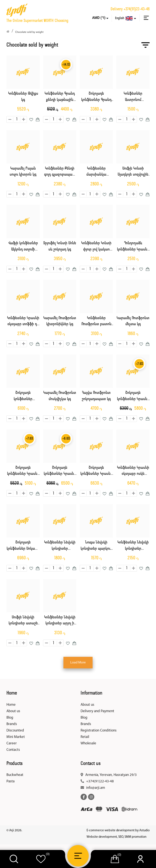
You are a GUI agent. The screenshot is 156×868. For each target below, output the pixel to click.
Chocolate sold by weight (29, 32)
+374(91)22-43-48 (137, 9)
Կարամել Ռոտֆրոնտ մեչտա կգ (133, 321)
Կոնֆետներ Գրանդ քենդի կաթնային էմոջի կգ (60, 97)
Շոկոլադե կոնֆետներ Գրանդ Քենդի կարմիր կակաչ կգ (96, 97)
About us (13, 711)
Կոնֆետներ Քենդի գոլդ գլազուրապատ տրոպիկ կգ (60, 172)
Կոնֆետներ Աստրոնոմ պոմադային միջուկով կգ (133, 97)
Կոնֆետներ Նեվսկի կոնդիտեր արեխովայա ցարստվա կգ (133, 546)
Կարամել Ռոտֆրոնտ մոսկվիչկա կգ (60, 396)
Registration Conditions (99, 731)
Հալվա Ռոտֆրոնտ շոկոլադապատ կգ (96, 396)
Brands (12, 724)
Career (12, 743)
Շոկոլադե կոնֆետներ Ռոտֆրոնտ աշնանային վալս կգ (23, 397)
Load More (78, 663)
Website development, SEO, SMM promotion (116, 837)
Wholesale (88, 743)
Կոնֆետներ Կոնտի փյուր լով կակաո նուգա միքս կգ (96, 247)
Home (11, 705)
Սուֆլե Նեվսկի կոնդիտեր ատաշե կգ (23, 621)
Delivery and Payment (97, 711)
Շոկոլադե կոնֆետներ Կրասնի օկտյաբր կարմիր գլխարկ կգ (23, 471)
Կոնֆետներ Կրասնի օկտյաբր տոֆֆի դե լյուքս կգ (23, 322)
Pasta (10, 781)
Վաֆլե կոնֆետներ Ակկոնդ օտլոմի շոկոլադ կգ (23, 247)
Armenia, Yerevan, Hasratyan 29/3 (111, 775)
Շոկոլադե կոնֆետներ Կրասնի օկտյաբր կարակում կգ (133, 397)
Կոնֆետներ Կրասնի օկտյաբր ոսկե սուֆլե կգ (133, 471)
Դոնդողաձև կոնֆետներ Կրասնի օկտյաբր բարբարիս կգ (133, 247)
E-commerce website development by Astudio (118, 831)
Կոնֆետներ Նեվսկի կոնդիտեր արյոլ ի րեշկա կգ (60, 621)
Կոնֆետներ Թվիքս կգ (23, 97)
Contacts (13, 750)
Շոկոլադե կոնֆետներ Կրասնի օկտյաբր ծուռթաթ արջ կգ (60, 471)
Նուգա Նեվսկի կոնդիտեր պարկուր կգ (96, 546)
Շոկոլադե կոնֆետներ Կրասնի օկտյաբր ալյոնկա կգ (96, 471)
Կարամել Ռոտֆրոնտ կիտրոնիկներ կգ (60, 321)
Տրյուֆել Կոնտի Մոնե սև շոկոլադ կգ (60, 246)
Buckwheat (15, 775)
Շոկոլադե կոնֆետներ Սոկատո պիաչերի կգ (23, 546)
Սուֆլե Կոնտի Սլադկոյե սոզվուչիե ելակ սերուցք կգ (133, 172)
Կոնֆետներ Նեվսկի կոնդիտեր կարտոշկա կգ (60, 546)
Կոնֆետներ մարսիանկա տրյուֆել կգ (96, 172)
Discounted (15, 731)
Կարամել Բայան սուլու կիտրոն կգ (23, 172)
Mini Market (16, 737)
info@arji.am (96, 788)
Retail (85, 737)
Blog (10, 718)
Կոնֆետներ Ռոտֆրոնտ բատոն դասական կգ (96, 322)
